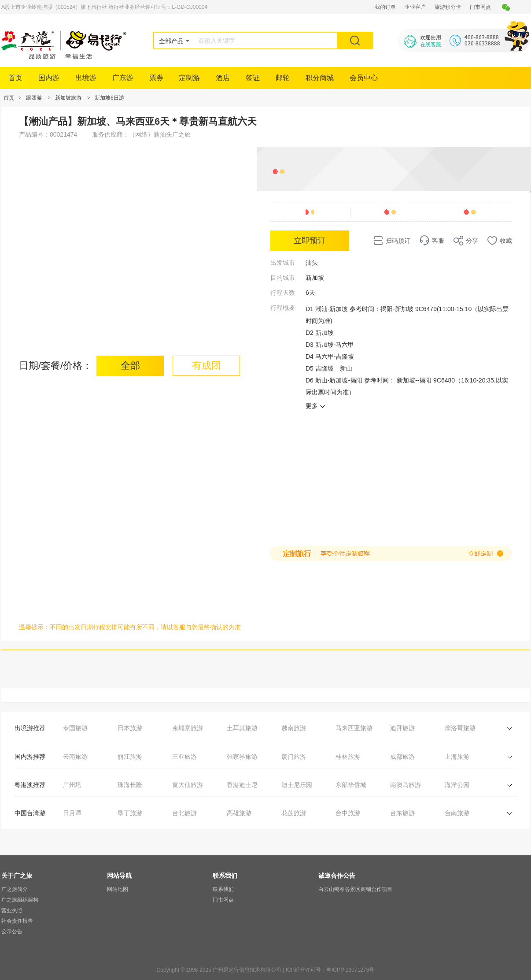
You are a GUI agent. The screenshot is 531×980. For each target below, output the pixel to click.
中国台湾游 (30, 813)
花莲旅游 (294, 813)
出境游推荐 (30, 728)
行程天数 (283, 293)
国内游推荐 (30, 757)
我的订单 (385, 7)
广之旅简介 (15, 889)
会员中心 (364, 78)
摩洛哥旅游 (460, 728)
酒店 (223, 78)
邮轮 (283, 78)
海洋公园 (457, 785)
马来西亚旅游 (354, 728)
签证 (253, 78)
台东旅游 (402, 813)
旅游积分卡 (448, 7)
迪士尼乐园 (297, 785)
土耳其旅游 (242, 728)
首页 (15, 78)
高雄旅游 (239, 813)
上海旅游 (457, 757)
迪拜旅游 (402, 728)
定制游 (189, 78)
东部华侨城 (351, 785)
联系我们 (223, 889)
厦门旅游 (294, 757)
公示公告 (12, 932)
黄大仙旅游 (188, 785)
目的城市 (283, 278)
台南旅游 (457, 813)
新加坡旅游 (68, 98)
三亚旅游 (184, 757)
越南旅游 (294, 728)
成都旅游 (402, 757)
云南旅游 (75, 757)
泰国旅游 (75, 728)
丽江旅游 (130, 757)
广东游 (123, 78)
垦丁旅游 (130, 813)
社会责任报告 (17, 921)
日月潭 (72, 813)
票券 (156, 78)
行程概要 (283, 308)
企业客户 (415, 7)
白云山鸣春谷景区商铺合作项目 (355, 889)
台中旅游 (348, 813)
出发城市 (283, 263)
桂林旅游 (348, 757)
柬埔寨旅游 (188, 728)
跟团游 (34, 98)
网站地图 (118, 889)
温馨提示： (34, 627)
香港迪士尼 (242, 785)
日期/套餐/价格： (55, 366)
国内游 (49, 78)
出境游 (86, 78)
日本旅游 (130, 728)
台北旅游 (184, 813)
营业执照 (12, 910)
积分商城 (320, 78)
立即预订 (310, 241)
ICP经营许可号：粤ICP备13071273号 (330, 970)
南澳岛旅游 (406, 785)
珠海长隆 (130, 785)
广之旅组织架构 (20, 900)
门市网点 (480, 7)
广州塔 (72, 785)
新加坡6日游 (109, 98)
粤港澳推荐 (30, 785)
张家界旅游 (242, 757)
